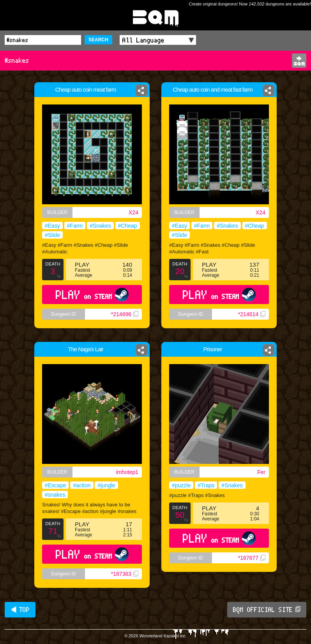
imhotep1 (127, 472)
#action (82, 485)
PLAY (92, 295)
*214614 (252, 314)
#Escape (55, 485)
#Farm (75, 226)
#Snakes (100, 226)
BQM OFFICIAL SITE (267, 610)
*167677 (252, 558)
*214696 (125, 314)
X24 (133, 212)
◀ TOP (20, 610)
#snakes (55, 495)
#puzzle (181, 485)
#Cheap (128, 226)
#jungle (106, 485)
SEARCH (98, 40)
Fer (261, 472)
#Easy (52, 226)
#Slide (52, 235)
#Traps (206, 485)
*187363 (125, 574)
